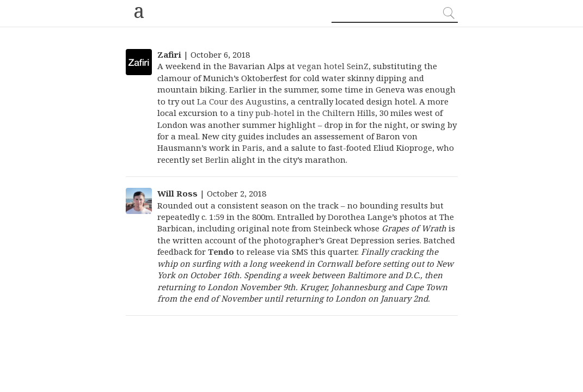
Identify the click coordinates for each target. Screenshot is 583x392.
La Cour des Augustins (242, 101)
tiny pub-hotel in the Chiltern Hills (306, 113)
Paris (252, 148)
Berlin (217, 160)
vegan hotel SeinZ (333, 66)
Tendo (221, 252)
